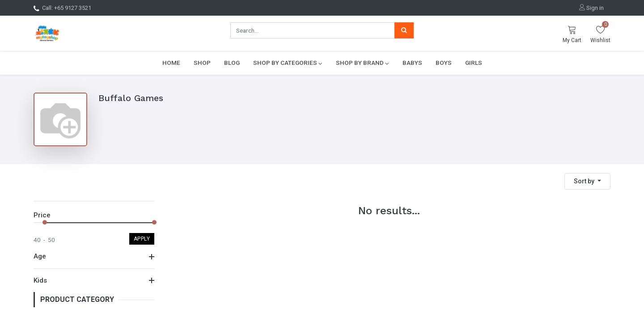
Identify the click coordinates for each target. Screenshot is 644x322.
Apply (142, 239)
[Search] (404, 30)
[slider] (45, 222)
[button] (587, 181)
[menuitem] (171, 63)
